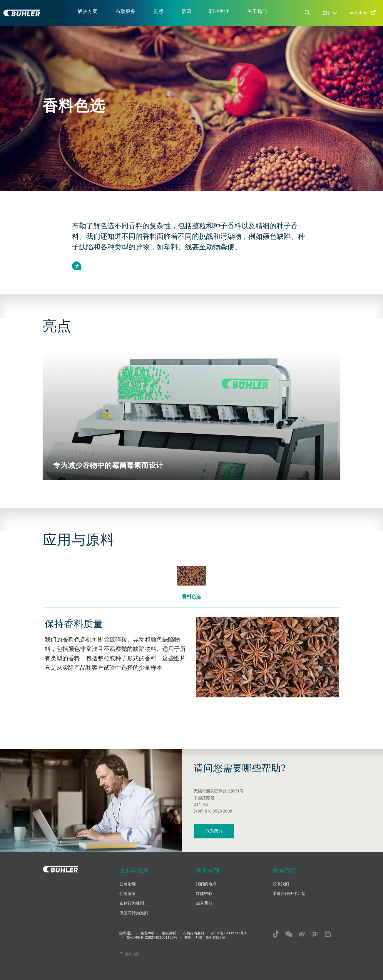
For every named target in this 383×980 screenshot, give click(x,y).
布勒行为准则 (132, 903)
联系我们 (214, 831)
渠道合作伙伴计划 (289, 893)
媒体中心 (204, 893)
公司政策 (128, 893)
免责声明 (148, 933)
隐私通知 (126, 933)
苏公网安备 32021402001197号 (152, 937)
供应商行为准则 (134, 913)
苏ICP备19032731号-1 (229, 933)
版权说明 (169, 933)
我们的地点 (206, 884)
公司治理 (128, 884)
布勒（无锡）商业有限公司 (205, 937)
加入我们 (204, 903)
